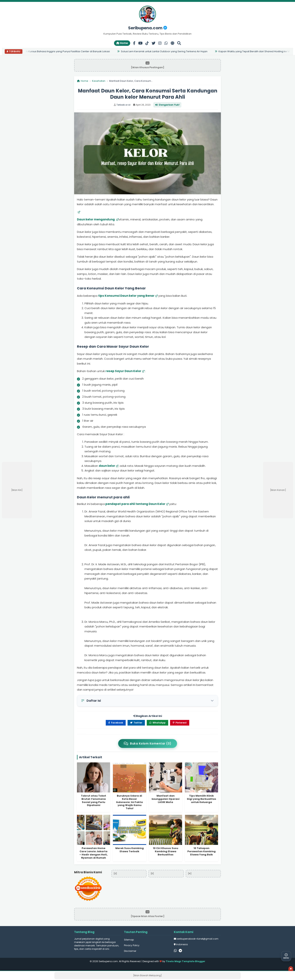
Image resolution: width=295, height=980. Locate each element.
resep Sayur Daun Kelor (123, 371)
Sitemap (129, 940)
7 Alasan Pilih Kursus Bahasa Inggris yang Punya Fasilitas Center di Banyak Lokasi (62, 51)
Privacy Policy (132, 945)
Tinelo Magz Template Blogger (186, 961)
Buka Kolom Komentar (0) (148, 744)
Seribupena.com (148, 28)
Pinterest (180, 723)
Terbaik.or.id (123, 105)
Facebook (116, 723)
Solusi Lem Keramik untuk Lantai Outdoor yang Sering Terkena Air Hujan (165, 51)
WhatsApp (157, 723)
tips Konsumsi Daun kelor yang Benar (126, 296)
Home (122, 43)
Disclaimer (130, 951)
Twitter (136, 723)
